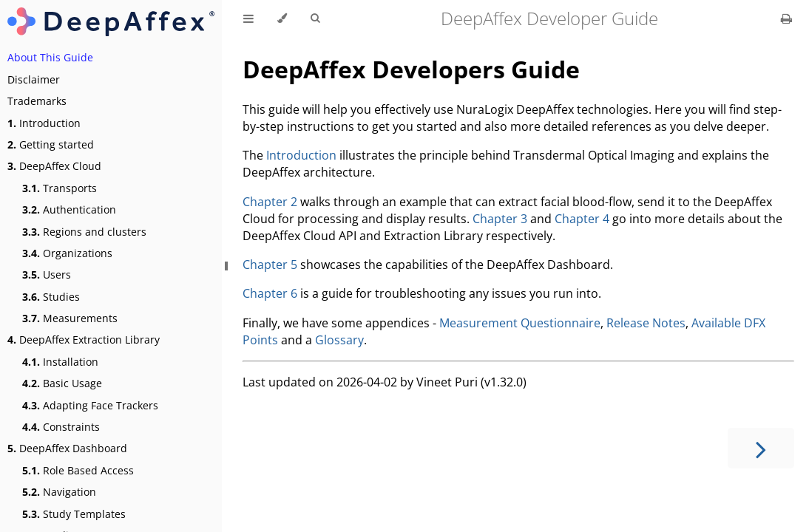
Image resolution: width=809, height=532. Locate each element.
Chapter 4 (582, 219)
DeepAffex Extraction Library (84, 340)
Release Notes (646, 323)
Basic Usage (62, 383)
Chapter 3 (500, 219)
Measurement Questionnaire (520, 323)
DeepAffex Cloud (54, 166)
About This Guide (50, 57)
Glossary (339, 340)
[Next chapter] (761, 448)
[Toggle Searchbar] (315, 18)
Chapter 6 (270, 293)
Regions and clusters (84, 232)
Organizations (67, 253)
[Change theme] (282, 18)
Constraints (61, 427)
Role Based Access (78, 470)
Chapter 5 (270, 265)
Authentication (69, 209)
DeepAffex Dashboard (67, 448)
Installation (60, 362)
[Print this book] (786, 18)
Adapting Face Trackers (90, 405)
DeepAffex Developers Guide (411, 69)
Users (47, 274)
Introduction (44, 123)
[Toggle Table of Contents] (248, 18)
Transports (60, 188)
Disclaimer (34, 79)
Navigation (59, 492)
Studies (51, 297)
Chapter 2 (270, 202)
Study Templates (74, 514)
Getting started (51, 144)
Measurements (70, 318)
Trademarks (37, 101)
